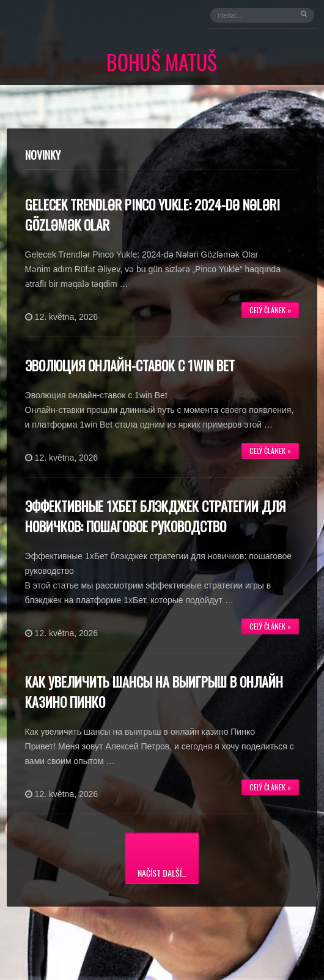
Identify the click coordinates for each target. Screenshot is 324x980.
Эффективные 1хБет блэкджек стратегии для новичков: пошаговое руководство (155, 516)
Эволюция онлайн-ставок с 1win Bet (130, 365)
